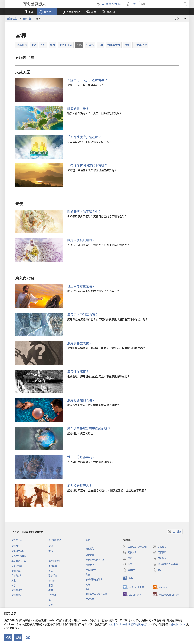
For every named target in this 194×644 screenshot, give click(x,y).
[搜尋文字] (161, 4)
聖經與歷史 (17, 595)
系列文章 (53, 566)
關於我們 (90, 548)
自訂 (28, 637)
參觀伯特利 (91, 570)
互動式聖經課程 (19, 556)
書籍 (51, 551)
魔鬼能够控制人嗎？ (81, 400)
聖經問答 (27, 19)
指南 (51, 590)
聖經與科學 (17, 590)
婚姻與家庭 (17, 571)
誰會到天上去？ (78, 108)
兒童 (14, 580)
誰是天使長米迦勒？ (81, 240)
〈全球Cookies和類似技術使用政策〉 (129, 624)
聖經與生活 (12, 19)
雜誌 (51, 571)
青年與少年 (17, 576)
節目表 (52, 580)
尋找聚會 (159, 547)
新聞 (88, 540)
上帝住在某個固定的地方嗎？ (87, 165)
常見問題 (90, 555)
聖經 (51, 546)
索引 (51, 585)
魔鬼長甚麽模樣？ (80, 343)
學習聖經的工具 (19, 561)
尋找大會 (130, 552)
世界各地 (90, 599)
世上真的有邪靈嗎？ (81, 457)
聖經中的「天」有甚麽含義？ (87, 80)
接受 (8, 637)
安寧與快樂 (17, 566)
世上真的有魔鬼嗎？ (81, 286)
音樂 (51, 605)
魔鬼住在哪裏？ (78, 372)
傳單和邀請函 (55, 561)
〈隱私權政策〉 (177, 624)
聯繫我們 (90, 565)
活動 (88, 589)
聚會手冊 (53, 576)
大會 (88, 584)
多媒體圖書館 (55, 540)
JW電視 (52, 595)
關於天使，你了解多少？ (84, 212)
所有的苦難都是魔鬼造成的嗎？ (89, 429)
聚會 (88, 575)
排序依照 (21, 57)
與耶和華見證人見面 (95, 560)
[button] (47, 12)
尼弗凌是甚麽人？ (80, 485)
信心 (14, 585)
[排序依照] (33, 57)
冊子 (51, 556)
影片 (51, 600)
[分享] (177, 19)
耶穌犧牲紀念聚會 (94, 579)
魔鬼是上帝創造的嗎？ (83, 315)
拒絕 (18, 637)
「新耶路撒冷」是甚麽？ (84, 137)
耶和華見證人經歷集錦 (96, 594)
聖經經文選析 (18, 551)
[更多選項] (184, 19)
